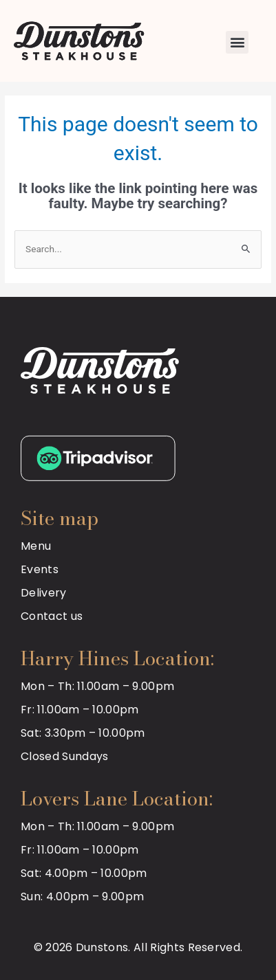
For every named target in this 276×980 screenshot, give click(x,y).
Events (40, 569)
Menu (36, 546)
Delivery (44, 593)
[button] (237, 42)
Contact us (52, 616)
